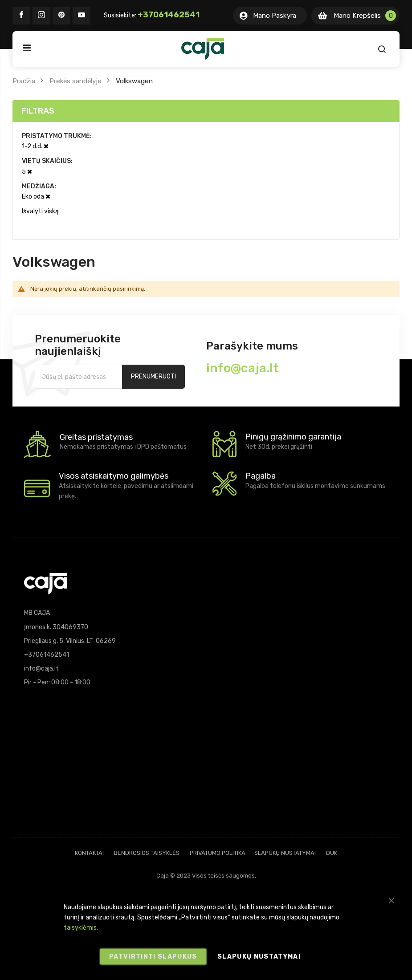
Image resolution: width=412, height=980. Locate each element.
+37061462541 (169, 15)
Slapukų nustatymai (285, 853)
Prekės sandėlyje (75, 81)
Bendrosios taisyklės (147, 853)
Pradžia (24, 81)
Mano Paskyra (275, 16)
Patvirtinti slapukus (153, 957)
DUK (332, 853)
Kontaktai (89, 853)
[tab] (206, 111)
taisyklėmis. (81, 928)
